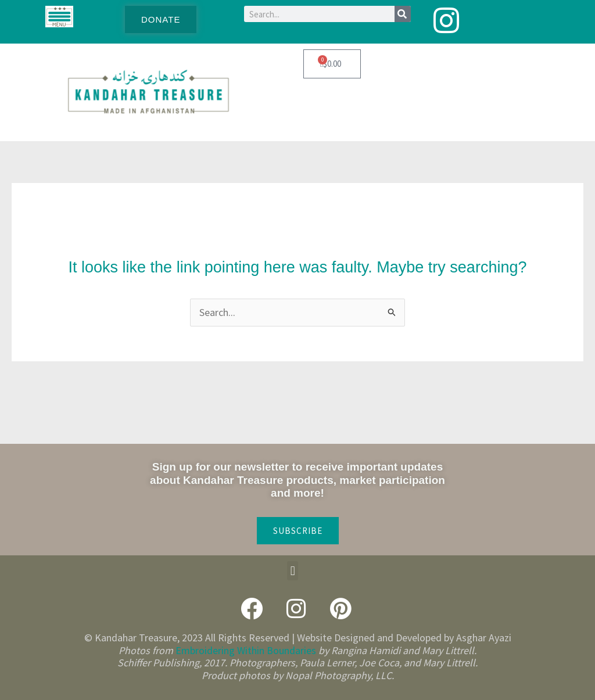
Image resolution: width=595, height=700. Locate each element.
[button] (293, 571)
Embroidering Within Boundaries (246, 650)
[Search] (403, 14)
